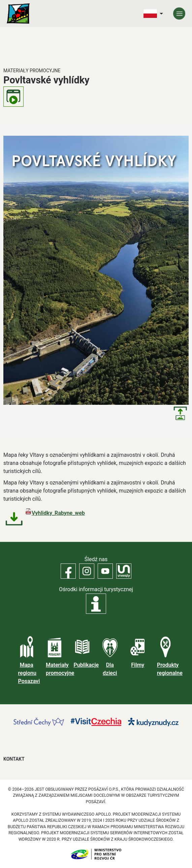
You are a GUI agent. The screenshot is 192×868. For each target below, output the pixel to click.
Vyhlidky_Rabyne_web (58, 513)
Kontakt (14, 759)
